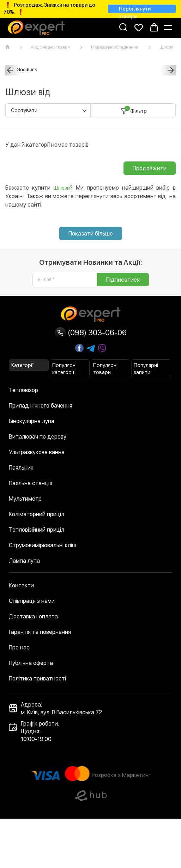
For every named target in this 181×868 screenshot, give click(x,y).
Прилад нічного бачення (41, 406)
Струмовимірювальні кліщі (43, 545)
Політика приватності (37, 678)
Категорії (22, 365)
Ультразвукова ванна (37, 452)
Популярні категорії (64, 369)
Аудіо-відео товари (50, 47)
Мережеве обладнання (115, 47)
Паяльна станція (31, 483)
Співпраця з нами (32, 601)
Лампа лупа (24, 561)
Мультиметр (25, 499)
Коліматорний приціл (37, 514)
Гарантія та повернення (40, 632)
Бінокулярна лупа (32, 421)
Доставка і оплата (33, 616)
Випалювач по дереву (38, 437)
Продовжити (150, 168)
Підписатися (123, 280)
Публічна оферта (31, 663)
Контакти (21, 585)
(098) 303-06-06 (91, 332)
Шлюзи (166, 47)
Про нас (19, 647)
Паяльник (21, 468)
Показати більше (91, 234)
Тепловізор (23, 390)
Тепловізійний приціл (37, 530)
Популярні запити (146, 369)
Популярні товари (105, 369)
